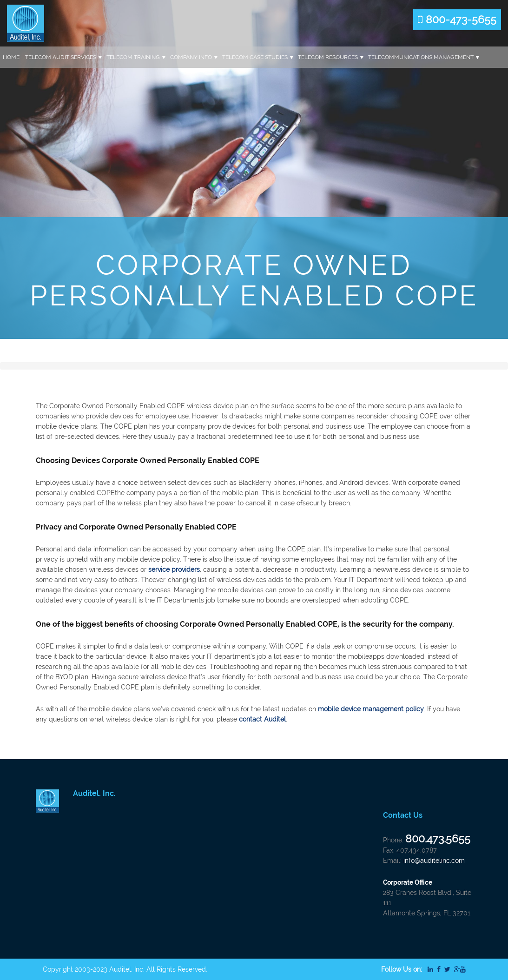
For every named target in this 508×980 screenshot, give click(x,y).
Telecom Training (133, 57)
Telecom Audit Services (61, 57)
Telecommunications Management (421, 57)
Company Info (191, 57)
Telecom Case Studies (255, 57)
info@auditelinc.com (434, 861)
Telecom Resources (328, 57)
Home (11, 57)
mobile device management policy (371, 709)
